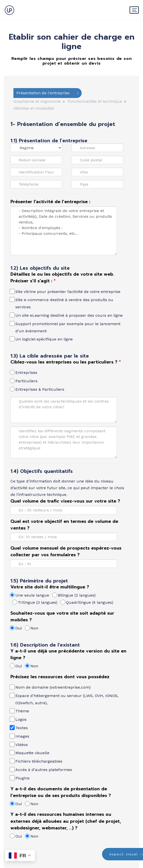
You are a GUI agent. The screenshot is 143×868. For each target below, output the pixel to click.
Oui (16, 628)
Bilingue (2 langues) (74, 595)
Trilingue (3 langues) (35, 602)
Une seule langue (30, 595)
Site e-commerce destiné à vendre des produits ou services (62, 303)
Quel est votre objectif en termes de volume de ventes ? (64, 525)
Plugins (20, 778)
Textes (19, 728)
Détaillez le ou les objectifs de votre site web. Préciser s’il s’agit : (62, 277)
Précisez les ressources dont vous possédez (60, 677)
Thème (20, 711)
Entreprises (24, 372)
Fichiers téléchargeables (36, 761)
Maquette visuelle (30, 753)
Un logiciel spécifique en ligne (42, 339)
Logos (18, 719)
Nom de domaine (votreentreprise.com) (51, 687)
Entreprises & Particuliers (37, 389)
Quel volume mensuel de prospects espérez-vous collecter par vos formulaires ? (66, 551)
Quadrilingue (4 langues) (87, 602)
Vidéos (19, 744)
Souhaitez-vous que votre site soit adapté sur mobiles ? (62, 616)
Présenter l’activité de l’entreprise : (50, 202)
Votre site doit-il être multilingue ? (50, 587)
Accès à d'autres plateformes (41, 769)
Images (20, 736)
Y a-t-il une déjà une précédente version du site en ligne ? (68, 654)
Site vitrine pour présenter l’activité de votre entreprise (65, 291)
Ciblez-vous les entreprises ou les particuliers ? (66, 362)
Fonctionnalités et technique (95, 101)
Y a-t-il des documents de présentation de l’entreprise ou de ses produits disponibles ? (61, 792)
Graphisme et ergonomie (37, 101)
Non (32, 628)
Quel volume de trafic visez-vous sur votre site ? (65, 501)
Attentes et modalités (34, 108)
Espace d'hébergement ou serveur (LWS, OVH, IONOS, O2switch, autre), (64, 699)
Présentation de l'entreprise (43, 93)
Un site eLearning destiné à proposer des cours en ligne (67, 315)
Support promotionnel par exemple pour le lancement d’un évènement (65, 327)
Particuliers (24, 381)
